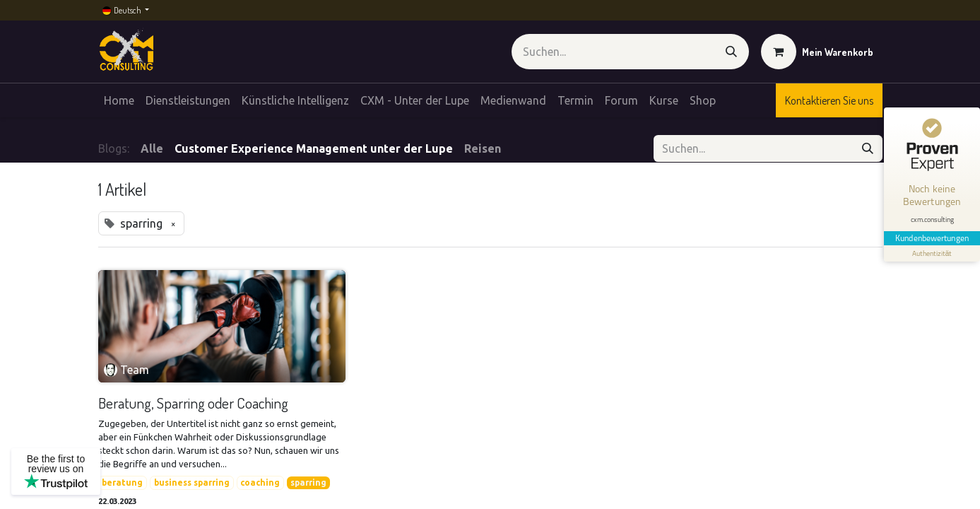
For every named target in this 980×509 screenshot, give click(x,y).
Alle (152, 148)
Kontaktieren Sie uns (829, 100)
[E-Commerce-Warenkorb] (817, 52)
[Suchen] (731, 52)
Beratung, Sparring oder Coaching (193, 403)
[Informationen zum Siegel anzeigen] (932, 253)
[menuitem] (119, 100)
